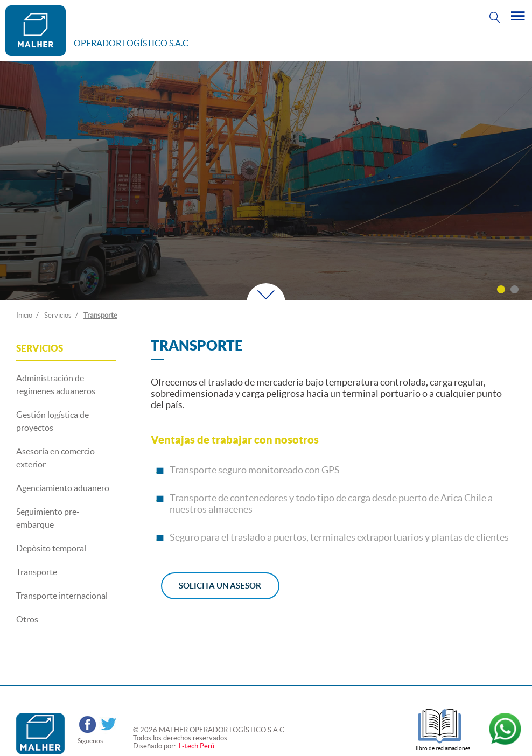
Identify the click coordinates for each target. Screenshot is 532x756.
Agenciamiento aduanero (63, 488)
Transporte (100, 315)
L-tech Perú (196, 746)
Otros (27, 619)
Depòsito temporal (51, 548)
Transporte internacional (62, 596)
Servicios (58, 315)
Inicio (24, 315)
